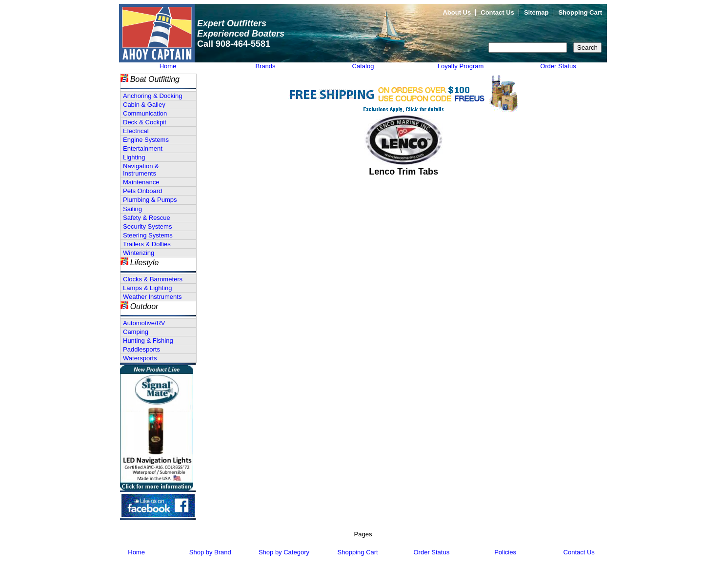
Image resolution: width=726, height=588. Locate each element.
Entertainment (143, 148)
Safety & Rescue (147, 218)
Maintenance (141, 182)
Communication (145, 113)
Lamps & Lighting (147, 288)
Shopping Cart (580, 12)
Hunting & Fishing (148, 341)
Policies (505, 552)
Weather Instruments (152, 297)
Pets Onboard (142, 191)
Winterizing (139, 253)
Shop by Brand (210, 552)
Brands (265, 66)
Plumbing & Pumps (150, 200)
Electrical (136, 131)
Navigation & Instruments (141, 170)
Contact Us (497, 12)
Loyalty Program (461, 66)
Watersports (140, 358)
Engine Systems (146, 140)
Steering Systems (148, 235)
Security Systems (147, 226)
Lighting (134, 157)
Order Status (558, 66)
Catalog (363, 66)
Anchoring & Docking (152, 96)
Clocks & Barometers (153, 279)
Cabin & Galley (144, 105)
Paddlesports (141, 349)
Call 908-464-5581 (234, 44)
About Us (457, 12)
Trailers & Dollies (147, 244)
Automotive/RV (144, 323)
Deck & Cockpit (145, 122)
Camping (136, 332)
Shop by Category (284, 552)
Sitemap (536, 12)
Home (168, 66)
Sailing (132, 209)
